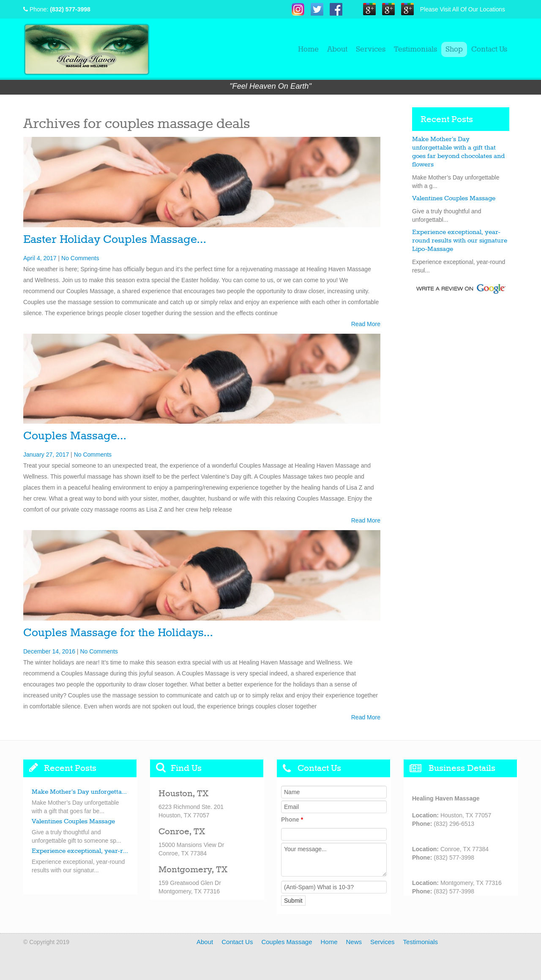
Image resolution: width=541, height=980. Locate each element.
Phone (292, 819)
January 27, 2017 (46, 455)
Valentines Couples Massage (454, 199)
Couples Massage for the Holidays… (118, 633)
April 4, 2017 (40, 258)
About (337, 49)
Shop (454, 49)
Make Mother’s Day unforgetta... (79, 792)
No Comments (80, 258)
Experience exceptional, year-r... (80, 851)
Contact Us (489, 49)
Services (371, 49)
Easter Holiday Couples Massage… (115, 240)
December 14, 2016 (49, 651)
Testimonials (415, 49)
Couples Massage (287, 942)
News (354, 942)
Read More (366, 324)
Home (308, 49)
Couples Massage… (75, 436)
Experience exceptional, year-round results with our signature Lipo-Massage (460, 241)
